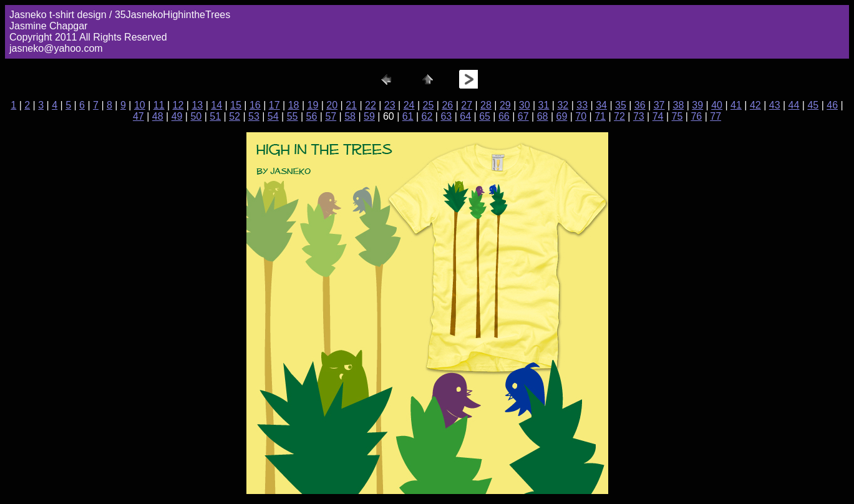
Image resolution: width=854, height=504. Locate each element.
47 (138, 116)
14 (216, 105)
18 (294, 105)
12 (178, 105)
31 (544, 105)
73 (639, 116)
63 (446, 116)
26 (447, 105)
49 (177, 116)
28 (486, 105)
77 (716, 116)
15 (236, 105)
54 (273, 116)
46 (832, 105)
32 (563, 105)
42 (755, 105)
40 (717, 105)
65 (485, 116)
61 (408, 116)
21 (351, 105)
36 (640, 105)
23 (390, 105)
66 (504, 116)
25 (429, 105)
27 (467, 105)
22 (371, 105)
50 (196, 116)
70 (581, 116)
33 (582, 105)
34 (601, 105)
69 (562, 116)
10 (140, 105)
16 (255, 105)
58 (350, 116)
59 (369, 116)
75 (677, 116)
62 (427, 116)
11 (159, 105)
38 (679, 105)
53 (254, 116)
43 (775, 105)
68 (543, 116)
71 (600, 116)
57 (331, 116)
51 (215, 116)
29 (505, 105)
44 (794, 105)
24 (409, 105)
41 (736, 105)
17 (274, 105)
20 (332, 105)
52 (235, 116)
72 (619, 116)
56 (312, 116)
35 (621, 105)
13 (197, 105)
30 (525, 105)
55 (293, 116)
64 (465, 116)
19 (313, 105)
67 (523, 116)
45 (813, 105)
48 (158, 116)
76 (696, 116)
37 (659, 105)
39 (697, 105)
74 (658, 116)
